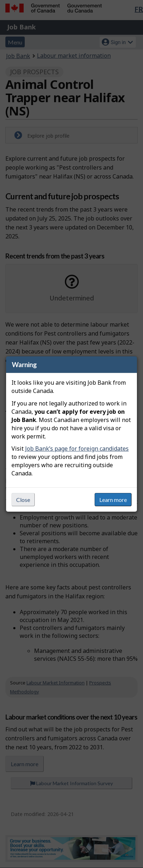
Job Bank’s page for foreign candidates (77, 449)
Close (23, 500)
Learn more (113, 500)
